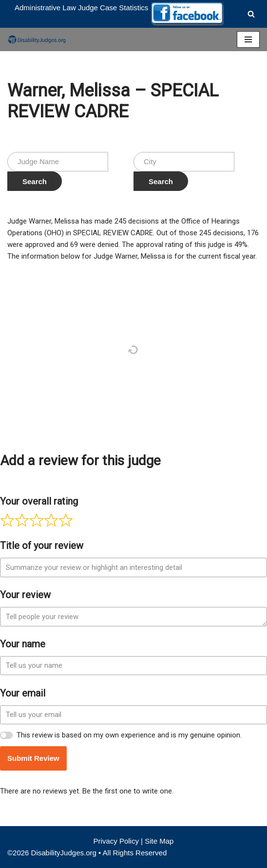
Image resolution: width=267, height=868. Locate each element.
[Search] (251, 14)
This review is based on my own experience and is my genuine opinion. (129, 735)
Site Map (159, 841)
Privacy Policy (116, 841)
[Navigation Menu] (248, 39)
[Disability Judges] (37, 39)
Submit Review (33, 758)
